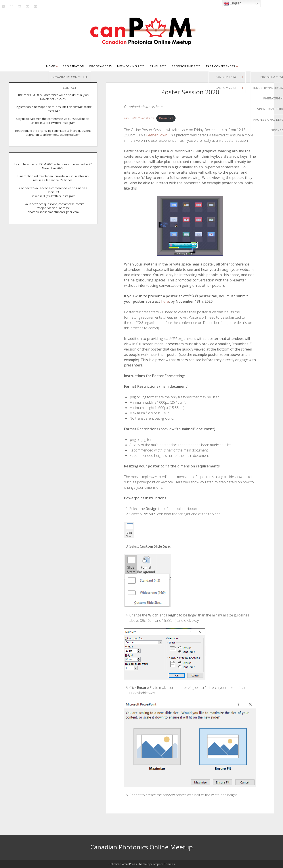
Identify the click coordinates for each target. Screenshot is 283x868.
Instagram (69, 123)
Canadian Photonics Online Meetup (141, 847)
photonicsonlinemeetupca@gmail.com (55, 135)
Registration (73, 66)
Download (166, 118)
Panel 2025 (158, 66)
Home (51, 66)
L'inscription (25, 176)
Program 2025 (101, 66)
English (232, 4)
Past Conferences (221, 66)
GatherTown (157, 135)
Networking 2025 (131, 66)
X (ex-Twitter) (52, 123)
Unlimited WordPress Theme (128, 864)
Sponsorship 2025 (186, 66)
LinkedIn (36, 123)
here (165, 301)
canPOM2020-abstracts (139, 118)
